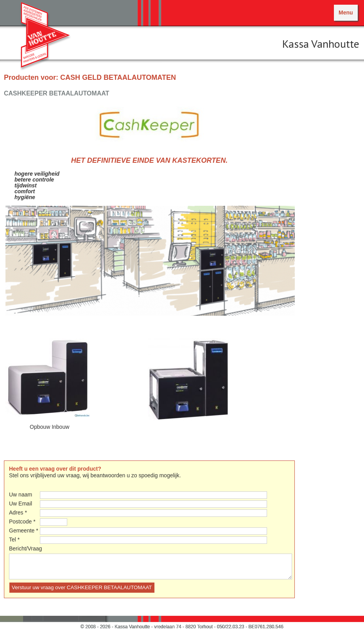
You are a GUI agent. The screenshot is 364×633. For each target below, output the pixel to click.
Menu (346, 13)
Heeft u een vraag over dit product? (55, 469)
